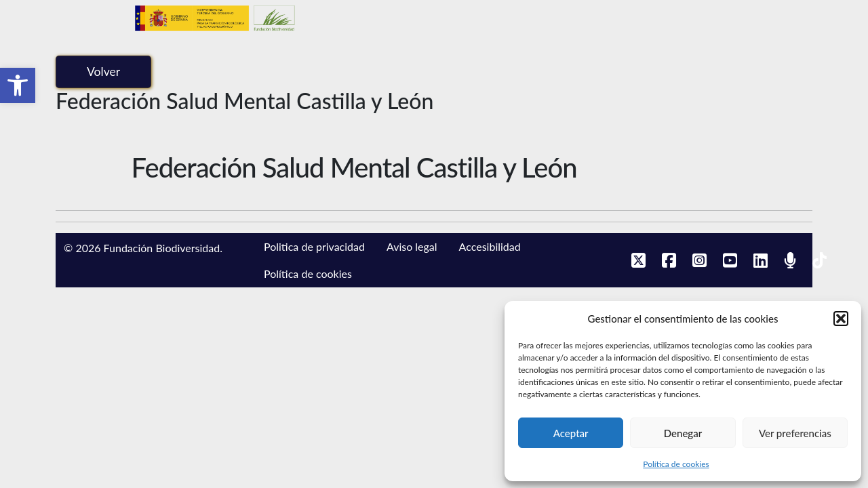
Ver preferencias (795, 433)
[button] (18, 85)
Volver (103, 72)
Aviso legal (412, 246)
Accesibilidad (490, 246)
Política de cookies (676, 464)
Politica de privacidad (314, 246)
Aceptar (571, 433)
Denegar (683, 433)
